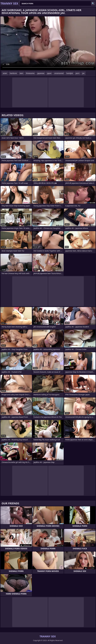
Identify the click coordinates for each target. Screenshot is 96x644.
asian (5, 73)
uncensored (59, 73)
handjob (70, 73)
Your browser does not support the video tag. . (48, 43)
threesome (30, 73)
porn (78, 73)
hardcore (13, 73)
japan (49, 73)
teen (21, 73)
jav (83, 73)
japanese (41, 73)
